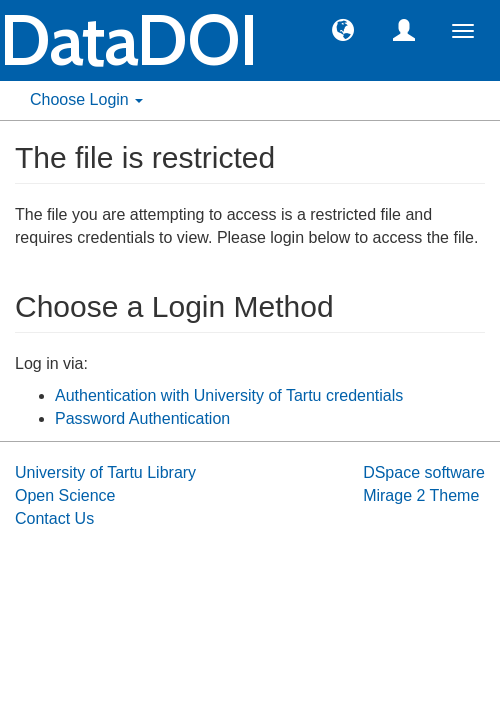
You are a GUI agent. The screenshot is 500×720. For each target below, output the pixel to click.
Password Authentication (142, 418)
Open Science (65, 495)
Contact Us (54, 518)
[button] (343, 29)
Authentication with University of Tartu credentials (229, 395)
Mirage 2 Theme (421, 495)
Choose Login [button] (86, 99)
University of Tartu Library (105, 472)
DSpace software (424, 472)
